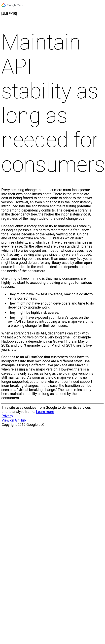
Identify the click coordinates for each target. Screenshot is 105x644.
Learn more (45, 412)
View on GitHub (14, 420)
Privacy (7, 416)
